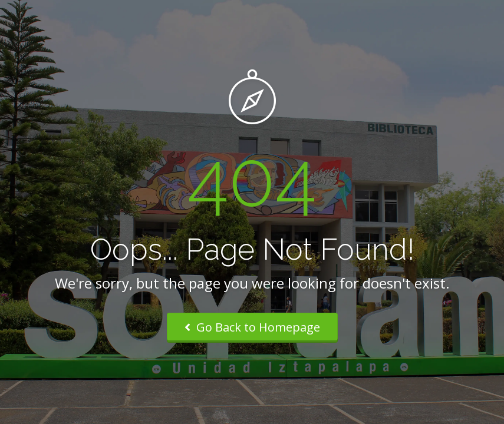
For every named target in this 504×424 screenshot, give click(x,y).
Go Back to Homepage (252, 327)
